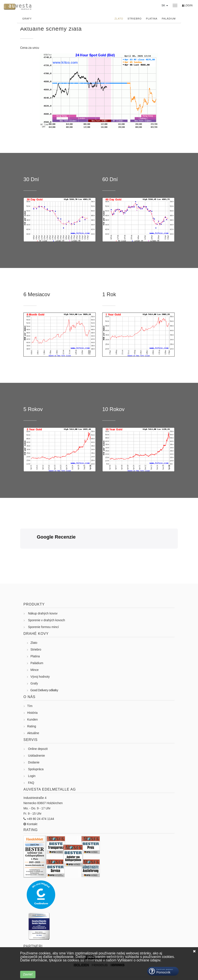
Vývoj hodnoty (40, 652)
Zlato (119, 19)
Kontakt (32, 800)
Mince (34, 646)
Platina (152, 19)
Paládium (169, 19)
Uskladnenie (36, 731)
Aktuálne (33, 709)
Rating (32, 702)
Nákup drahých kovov (43, 589)
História (32, 688)
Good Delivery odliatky (44, 666)
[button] (164, 8)
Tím (30, 682)
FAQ (31, 758)
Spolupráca (36, 745)
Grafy (27, 19)
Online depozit (38, 724)
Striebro (134, 19)
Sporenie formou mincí (43, 603)
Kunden (32, 695)
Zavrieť (28, 974)
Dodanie (34, 738)
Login (32, 752)
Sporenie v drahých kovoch (47, 596)
